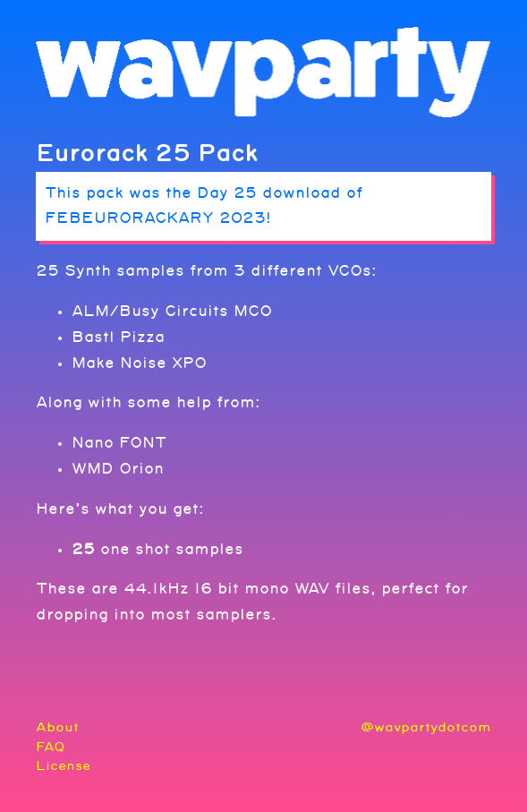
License (63, 766)
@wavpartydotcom (426, 727)
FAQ (51, 747)
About (57, 727)
